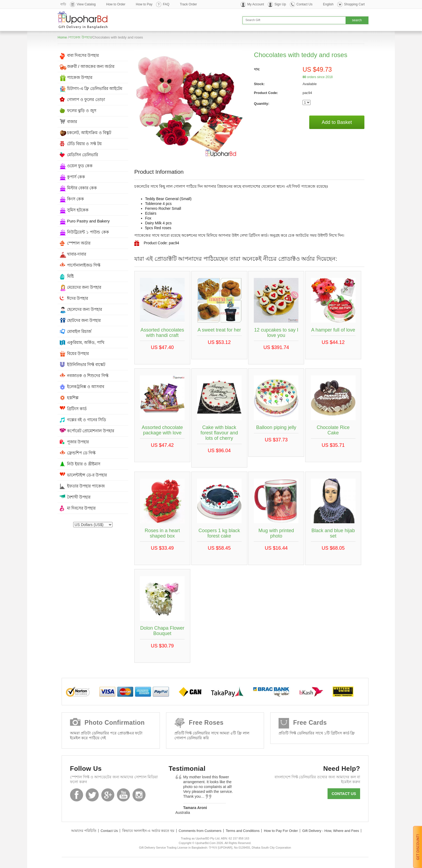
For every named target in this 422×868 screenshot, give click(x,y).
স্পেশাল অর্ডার (79, 243)
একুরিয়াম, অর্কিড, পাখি (86, 342)
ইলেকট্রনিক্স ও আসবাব (86, 387)
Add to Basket (337, 122)
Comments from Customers (200, 831)
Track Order (188, 4)
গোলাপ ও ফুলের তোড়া (86, 100)
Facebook (77, 795)
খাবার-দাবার (77, 254)
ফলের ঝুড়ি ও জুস (82, 111)
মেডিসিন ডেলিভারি (82, 155)
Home (62, 37)
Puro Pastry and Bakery (88, 221)
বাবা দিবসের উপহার (83, 55)
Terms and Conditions (243, 831)
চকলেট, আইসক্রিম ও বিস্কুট (89, 133)
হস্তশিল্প (73, 398)
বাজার (72, 122)
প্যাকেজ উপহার (80, 37)
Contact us (344, 794)
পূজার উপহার (78, 442)
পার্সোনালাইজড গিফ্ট (84, 265)
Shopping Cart (354, 4)
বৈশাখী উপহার (79, 497)
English (328, 4)
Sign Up (280, 4)
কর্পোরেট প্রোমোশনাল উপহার (91, 431)
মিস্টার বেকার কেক (82, 188)
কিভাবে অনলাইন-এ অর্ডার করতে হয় (148, 831)
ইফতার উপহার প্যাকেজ (86, 486)
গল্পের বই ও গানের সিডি (87, 420)
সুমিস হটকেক (78, 210)
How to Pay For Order (281, 831)
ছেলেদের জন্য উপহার (85, 309)
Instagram (139, 795)
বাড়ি (63, 4)
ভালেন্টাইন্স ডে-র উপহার (87, 475)
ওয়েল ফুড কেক (80, 166)
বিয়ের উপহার (78, 353)
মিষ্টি (70, 276)
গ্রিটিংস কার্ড (77, 409)
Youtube (123, 795)
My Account (256, 4)
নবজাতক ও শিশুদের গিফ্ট (88, 376)
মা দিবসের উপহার (81, 508)
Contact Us (305, 4)
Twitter (92, 795)
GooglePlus (108, 795)
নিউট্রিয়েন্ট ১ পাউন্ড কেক (88, 232)
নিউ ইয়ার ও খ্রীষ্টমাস (84, 464)
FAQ (166, 4)
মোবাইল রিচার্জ (79, 331)
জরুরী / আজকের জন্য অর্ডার (91, 66)
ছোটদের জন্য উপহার (84, 320)
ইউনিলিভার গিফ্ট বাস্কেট (86, 365)
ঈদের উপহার (78, 298)
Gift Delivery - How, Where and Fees (331, 831)
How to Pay (144, 4)
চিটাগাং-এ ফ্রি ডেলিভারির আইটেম (95, 88)
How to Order (116, 4)
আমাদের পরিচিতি (84, 831)
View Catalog (86, 4)
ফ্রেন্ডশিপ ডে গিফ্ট (81, 453)
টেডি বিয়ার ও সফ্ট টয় (84, 144)
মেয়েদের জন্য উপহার (84, 287)
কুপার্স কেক (76, 177)
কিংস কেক (75, 199)
